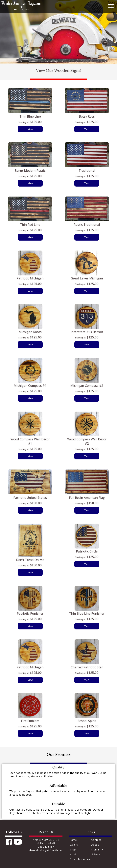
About (95, 845)
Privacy (96, 854)
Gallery (74, 845)
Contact (96, 840)
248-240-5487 (46, 847)
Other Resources (80, 859)
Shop (73, 849)
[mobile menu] (108, 6)
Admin (73, 854)
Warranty (97, 849)
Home (73, 840)
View (30, 129)
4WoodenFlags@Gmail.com (46, 850)
